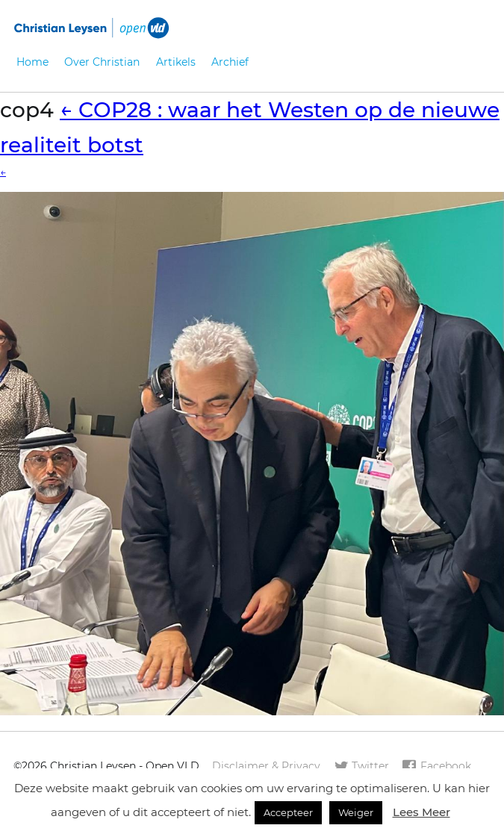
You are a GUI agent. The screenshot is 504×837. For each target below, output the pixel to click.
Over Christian (102, 62)
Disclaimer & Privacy (266, 766)
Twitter (361, 767)
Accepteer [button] (288, 812)
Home (32, 62)
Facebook (436, 767)
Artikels (176, 62)
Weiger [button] (356, 812)
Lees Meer (421, 812)
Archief (230, 62)
